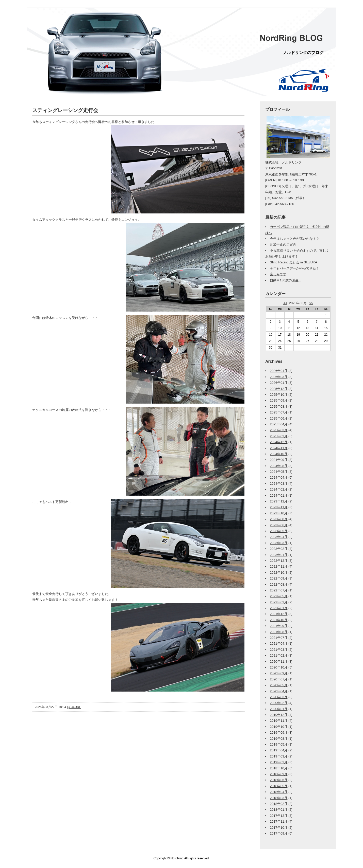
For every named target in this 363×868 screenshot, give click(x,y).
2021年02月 (279, 655)
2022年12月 (279, 561)
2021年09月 (279, 626)
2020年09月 (279, 673)
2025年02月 (279, 436)
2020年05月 (279, 685)
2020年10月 (279, 667)
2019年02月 (279, 762)
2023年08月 (279, 519)
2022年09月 (279, 578)
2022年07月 (279, 590)
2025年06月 (279, 418)
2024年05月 (279, 472)
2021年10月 (279, 620)
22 (326, 335)
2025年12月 (279, 389)
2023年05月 (279, 531)
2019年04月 (279, 750)
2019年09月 (279, 733)
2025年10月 (279, 395)
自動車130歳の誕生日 (286, 280)
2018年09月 (279, 774)
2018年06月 (279, 780)
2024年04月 (279, 477)
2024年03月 (279, 484)
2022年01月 (279, 608)
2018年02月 (279, 804)
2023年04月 (279, 537)
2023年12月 (279, 501)
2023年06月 (279, 525)
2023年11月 (279, 507)
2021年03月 (279, 650)
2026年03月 (279, 377)
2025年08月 (279, 406)
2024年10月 (279, 454)
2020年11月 (279, 662)
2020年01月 (279, 709)
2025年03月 (279, 430)
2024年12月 (279, 442)
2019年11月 (279, 721)
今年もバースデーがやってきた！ (295, 268)
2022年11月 (279, 566)
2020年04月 (279, 691)
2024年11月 (279, 448)
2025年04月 (279, 424)
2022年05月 (279, 596)
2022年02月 (279, 602)
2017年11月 (279, 821)
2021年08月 (279, 632)
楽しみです (278, 274)
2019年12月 (279, 715)
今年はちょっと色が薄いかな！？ (295, 239)
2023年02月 (279, 549)
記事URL (75, 707)
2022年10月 (279, 573)
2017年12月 (279, 816)
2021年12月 (279, 614)
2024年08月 (279, 466)
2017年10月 (279, 828)
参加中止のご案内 (283, 245)
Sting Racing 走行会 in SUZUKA (293, 262)
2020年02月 (279, 703)
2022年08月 (279, 584)
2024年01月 (279, 495)
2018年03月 (279, 798)
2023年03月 (279, 543)
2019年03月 (279, 756)
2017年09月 (279, 833)
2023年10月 (279, 513)
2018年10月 (279, 768)
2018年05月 (279, 786)
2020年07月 (279, 679)
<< (285, 303)
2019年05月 (279, 744)
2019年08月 (279, 739)
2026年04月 (279, 371)
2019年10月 (279, 727)
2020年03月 (279, 697)
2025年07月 (279, 412)
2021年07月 (279, 638)
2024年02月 (279, 489)
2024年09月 (279, 460)
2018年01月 (279, 810)
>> (311, 303)
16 (271, 335)
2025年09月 (279, 400)
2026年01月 (279, 383)
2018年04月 (279, 792)
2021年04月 (279, 644)
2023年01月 (279, 555)
